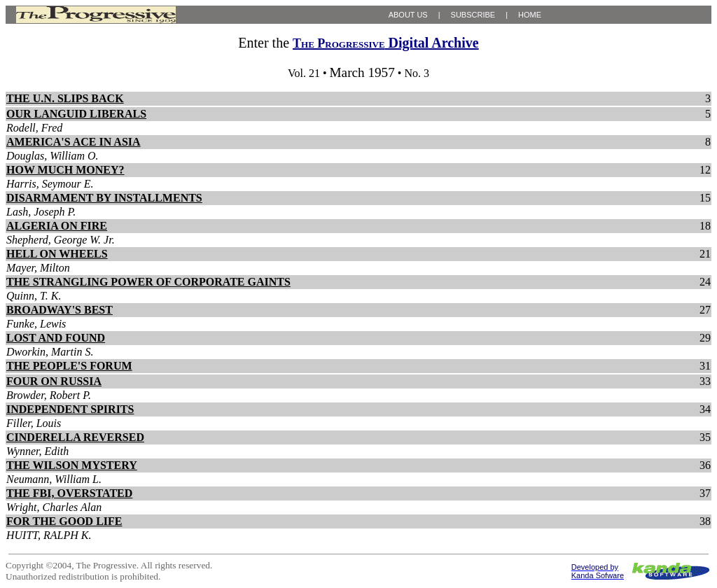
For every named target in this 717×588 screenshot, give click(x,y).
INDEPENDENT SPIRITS (70, 409)
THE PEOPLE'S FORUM (69, 366)
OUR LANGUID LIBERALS (76, 114)
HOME (530, 15)
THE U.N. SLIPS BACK (65, 98)
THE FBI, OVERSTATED (69, 493)
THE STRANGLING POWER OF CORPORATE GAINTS (148, 282)
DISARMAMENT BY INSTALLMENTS (104, 198)
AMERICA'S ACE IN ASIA (74, 142)
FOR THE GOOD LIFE (64, 521)
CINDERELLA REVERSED (75, 437)
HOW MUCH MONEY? (65, 170)
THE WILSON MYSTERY (72, 465)
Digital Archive (386, 43)
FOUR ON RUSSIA (54, 381)
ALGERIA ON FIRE (57, 226)
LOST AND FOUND (56, 338)
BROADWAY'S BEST (60, 310)
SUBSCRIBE (473, 15)
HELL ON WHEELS (57, 254)
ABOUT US (408, 15)
